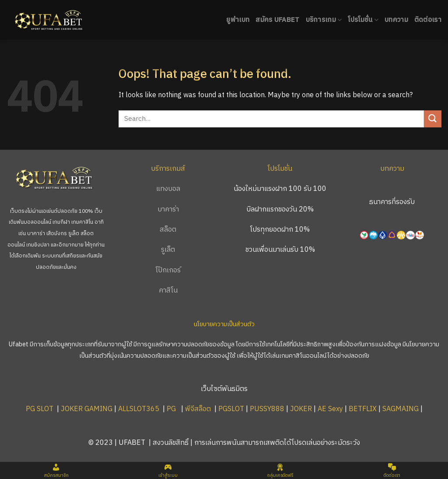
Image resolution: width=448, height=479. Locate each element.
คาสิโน (168, 291)
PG (171, 409)
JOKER (301, 409)
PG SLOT (40, 409)
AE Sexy (330, 409)
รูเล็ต (168, 250)
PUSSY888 (267, 409)
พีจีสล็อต (199, 409)
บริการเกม (324, 20)
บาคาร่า (168, 210)
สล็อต (168, 230)
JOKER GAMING (87, 409)
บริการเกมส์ (168, 169)
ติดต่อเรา (428, 20)
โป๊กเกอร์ (168, 270)
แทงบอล (168, 189)
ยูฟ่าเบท (238, 20)
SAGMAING (401, 409)
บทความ (396, 20)
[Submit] (433, 119)
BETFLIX (363, 409)
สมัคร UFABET (277, 20)
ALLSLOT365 (139, 409)
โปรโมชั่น (363, 20)
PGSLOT (231, 409)
